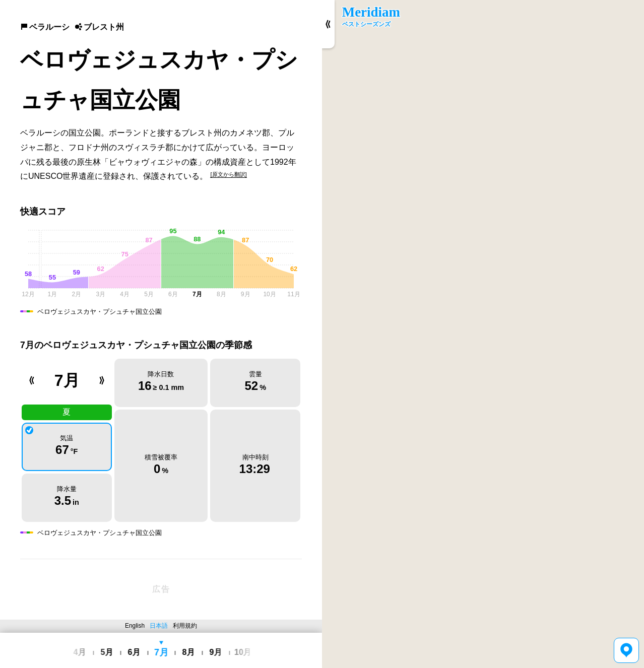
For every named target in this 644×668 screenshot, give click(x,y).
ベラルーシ (45, 27)
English (135, 626)
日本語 (159, 626)
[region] (483, 334)
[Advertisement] (161, 589)
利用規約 (185, 626)
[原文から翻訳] (228, 174)
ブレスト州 (99, 27)
